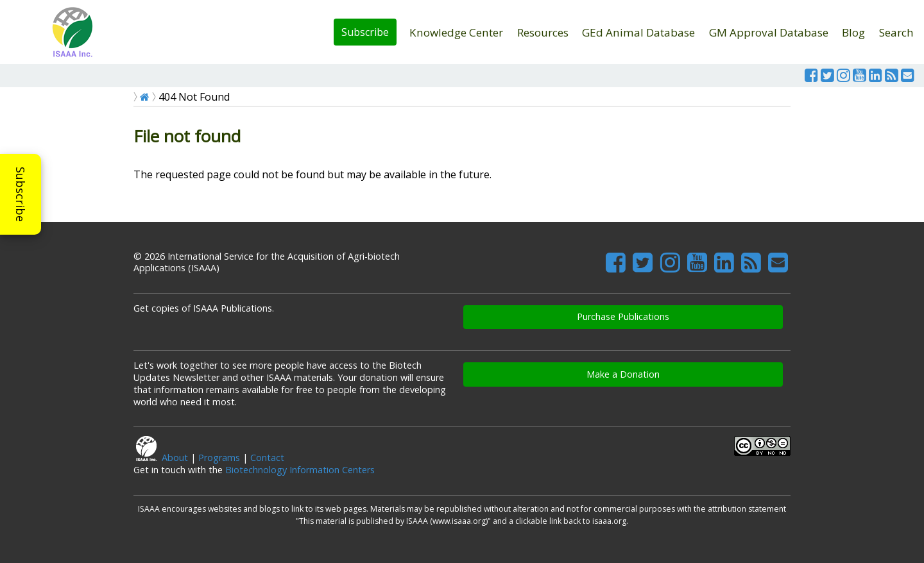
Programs (219, 458)
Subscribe (365, 32)
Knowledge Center (456, 32)
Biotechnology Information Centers (300, 470)
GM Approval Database (769, 32)
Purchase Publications (623, 316)
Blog (853, 32)
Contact (267, 458)
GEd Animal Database (638, 32)
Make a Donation (623, 374)
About (175, 458)
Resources (543, 32)
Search (896, 32)
